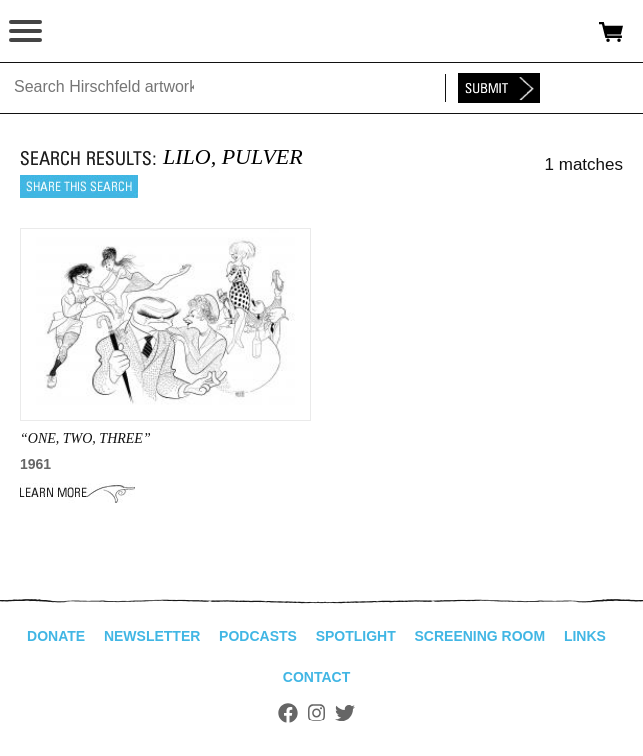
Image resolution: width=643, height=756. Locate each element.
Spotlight (356, 636)
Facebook (288, 713)
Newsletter (152, 636)
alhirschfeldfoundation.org (85, 32)
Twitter (345, 713)
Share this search (79, 186)
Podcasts (258, 636)
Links (585, 636)
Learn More (77, 493)
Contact (316, 677)
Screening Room (479, 636)
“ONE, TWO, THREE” (85, 438)
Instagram (316, 713)
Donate (56, 636)
